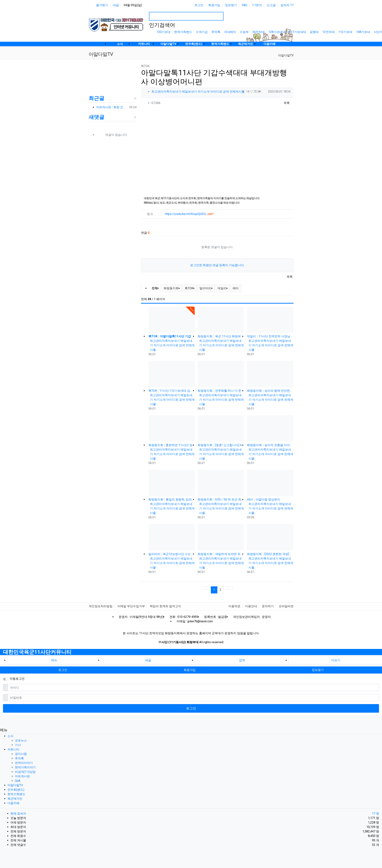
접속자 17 (287, 5)
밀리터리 (205, 288)
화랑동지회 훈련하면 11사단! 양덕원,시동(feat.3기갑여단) (172, 445)
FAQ (244, 5)
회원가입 (214, 5)
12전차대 (329, 32)
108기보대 (363, 32)
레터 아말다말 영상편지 (264, 499)
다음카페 (13, 803)
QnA (18, 781)
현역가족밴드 (183, 32)
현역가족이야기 (25, 767)
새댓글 (96, 117)
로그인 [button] (63, 670)
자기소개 (204, 92)
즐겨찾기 (102, 5)
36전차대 (259, 32)
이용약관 (234, 606)
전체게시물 (237, 92)
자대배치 (230, 32)
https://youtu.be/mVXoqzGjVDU (189, 214)
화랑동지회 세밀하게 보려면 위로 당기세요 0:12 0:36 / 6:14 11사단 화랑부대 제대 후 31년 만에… (221, 554)
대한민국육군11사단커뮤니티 (37, 652)
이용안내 (251, 606)
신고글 (271, 5)
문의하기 (268, 606)
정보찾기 (231, 5)
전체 (155, 288)
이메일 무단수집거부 (131, 606)
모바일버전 (286, 606)
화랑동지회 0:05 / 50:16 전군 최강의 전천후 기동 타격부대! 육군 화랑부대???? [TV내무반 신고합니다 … (221, 499)
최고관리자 (159, 92)
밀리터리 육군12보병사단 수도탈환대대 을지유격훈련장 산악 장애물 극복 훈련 (172, 554)
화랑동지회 (171, 288)
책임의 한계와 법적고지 (165, 606)
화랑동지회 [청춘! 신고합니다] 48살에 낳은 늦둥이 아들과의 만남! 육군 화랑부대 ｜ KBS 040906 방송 (221, 445)
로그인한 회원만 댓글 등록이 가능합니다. (217, 265)
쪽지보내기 (174, 92)
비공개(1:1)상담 (25, 772)
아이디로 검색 (220, 92)
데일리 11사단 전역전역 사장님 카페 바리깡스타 (270, 336)
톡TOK (189, 288)
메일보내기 (189, 92)
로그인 (199, 5)
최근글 (96, 98)
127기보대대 (298, 32)
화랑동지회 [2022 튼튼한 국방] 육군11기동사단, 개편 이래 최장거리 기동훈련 (270, 554)
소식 (10, 736)
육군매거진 (15, 799)
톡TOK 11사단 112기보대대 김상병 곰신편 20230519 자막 (172, 391)
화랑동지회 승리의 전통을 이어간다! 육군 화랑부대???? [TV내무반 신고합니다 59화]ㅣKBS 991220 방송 (270, 445)
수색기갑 (202, 32)
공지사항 (21, 754)
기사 (18, 745)
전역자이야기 (24, 763)
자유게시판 (22, 776)
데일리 (222, 288)
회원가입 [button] (190, 670)
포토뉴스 (21, 741)
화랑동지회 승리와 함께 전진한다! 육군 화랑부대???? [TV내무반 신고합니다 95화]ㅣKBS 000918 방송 (270, 391)
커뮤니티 (13, 749)
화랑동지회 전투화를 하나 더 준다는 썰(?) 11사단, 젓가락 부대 (221, 391)
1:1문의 (257, 5)
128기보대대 (277, 32)
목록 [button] (287, 103)
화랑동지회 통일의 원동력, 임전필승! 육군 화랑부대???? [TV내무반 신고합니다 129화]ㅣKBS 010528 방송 (172, 499)
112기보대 (345, 32)
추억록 (216, 32)
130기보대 (163, 32)
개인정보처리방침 (101, 606)
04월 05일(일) (133, 5)
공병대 (314, 32)
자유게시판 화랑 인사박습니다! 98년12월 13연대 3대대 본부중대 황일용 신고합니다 (112, 107)
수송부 (244, 32)
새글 (116, 5)
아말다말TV (286, 55)
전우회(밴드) (16, 790)
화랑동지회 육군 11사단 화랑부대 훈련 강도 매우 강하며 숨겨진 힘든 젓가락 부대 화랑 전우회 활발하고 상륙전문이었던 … (221, 336)
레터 (236, 288)
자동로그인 (17, 679)
